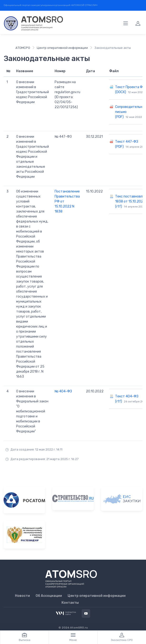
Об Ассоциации (49, 596)
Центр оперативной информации (62, 48)
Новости (22, 596)
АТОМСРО (23, 48)
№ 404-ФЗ (63, 391)
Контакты (70, 603)
